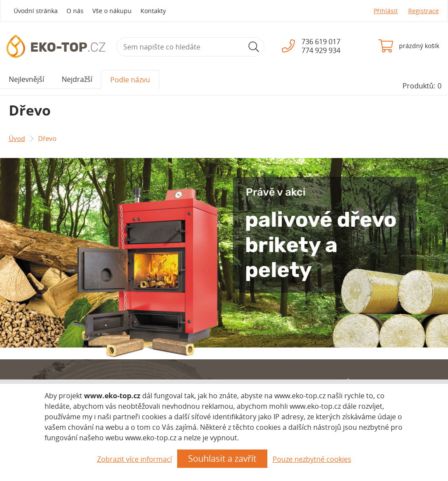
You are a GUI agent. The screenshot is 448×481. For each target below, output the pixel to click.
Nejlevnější (26, 79)
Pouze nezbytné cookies (312, 459)
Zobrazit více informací (135, 459)
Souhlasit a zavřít (222, 458)
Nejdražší (77, 79)
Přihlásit (386, 11)
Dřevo (47, 138)
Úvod (17, 138)
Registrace (423, 11)
